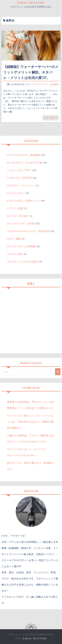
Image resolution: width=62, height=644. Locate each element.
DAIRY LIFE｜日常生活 (19, 178)
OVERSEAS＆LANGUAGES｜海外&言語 (28, 231)
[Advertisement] (31, 320)
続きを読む (51, 118)
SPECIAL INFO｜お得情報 (21, 247)
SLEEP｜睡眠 (14, 239)
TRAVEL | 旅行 (15, 254)
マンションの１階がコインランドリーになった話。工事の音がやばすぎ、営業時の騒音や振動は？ (30, 422)
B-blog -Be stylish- (31, 3)
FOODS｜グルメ (16, 193)
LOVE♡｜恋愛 (15, 208)
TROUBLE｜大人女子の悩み (22, 262)
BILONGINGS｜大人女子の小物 (24, 163)
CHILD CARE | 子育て (19, 170)
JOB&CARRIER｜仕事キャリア (24, 201)
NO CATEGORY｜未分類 (21, 224)
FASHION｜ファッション (21, 186)
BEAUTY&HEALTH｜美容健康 (44, 84)
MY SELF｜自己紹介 (18, 216)
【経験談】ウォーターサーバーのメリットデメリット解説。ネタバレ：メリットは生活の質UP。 (31, 73)
